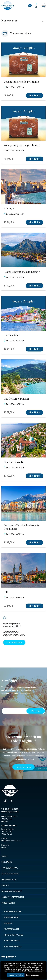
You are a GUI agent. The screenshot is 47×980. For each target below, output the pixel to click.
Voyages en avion (11, 917)
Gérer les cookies (32, 975)
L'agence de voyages (10, 874)
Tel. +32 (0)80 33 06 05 (10, 809)
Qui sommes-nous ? (9, 880)
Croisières (8, 923)
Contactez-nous (14, 642)
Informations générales (12, 891)
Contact (5, 886)
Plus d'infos (34, 95)
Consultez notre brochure (13, 897)
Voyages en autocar (12, 912)
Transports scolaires (13, 935)
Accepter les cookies (16, 975)
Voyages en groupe (10, 868)
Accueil (5, 856)
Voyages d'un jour (11, 929)
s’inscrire (36, 711)
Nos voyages (7, 862)
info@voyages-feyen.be (10, 812)
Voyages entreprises (13, 947)
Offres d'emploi (8, 903)
